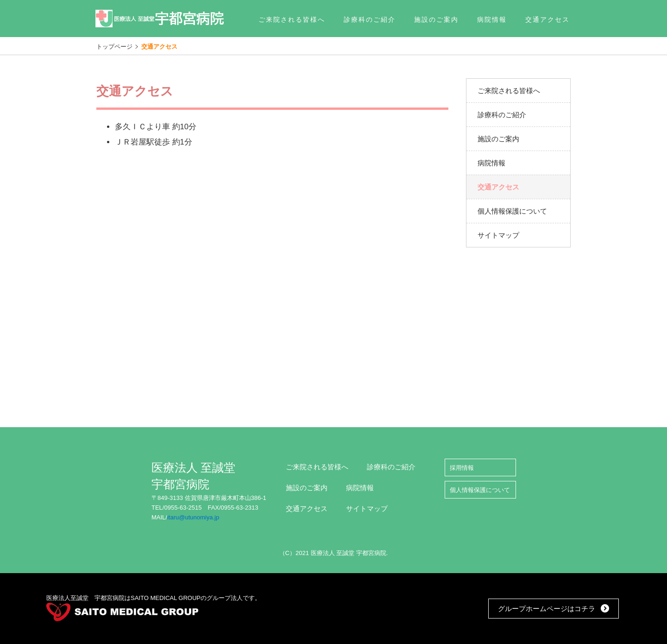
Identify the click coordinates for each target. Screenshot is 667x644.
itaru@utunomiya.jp (193, 517)
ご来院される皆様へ (317, 467)
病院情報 (360, 488)
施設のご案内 (307, 488)
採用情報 (462, 468)
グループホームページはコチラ (547, 609)
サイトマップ (367, 508)
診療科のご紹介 (391, 467)
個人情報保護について (480, 490)
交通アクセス (307, 508)
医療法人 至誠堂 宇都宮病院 (160, 19)
